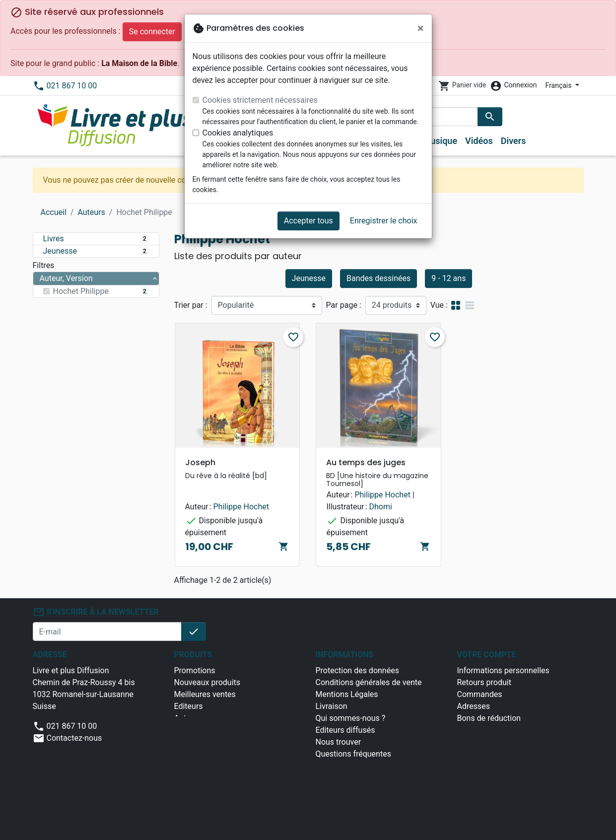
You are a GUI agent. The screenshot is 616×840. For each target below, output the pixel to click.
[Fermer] (421, 28)
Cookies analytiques (238, 133)
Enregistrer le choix (384, 221)
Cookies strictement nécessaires (260, 100)
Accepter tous (308, 221)
